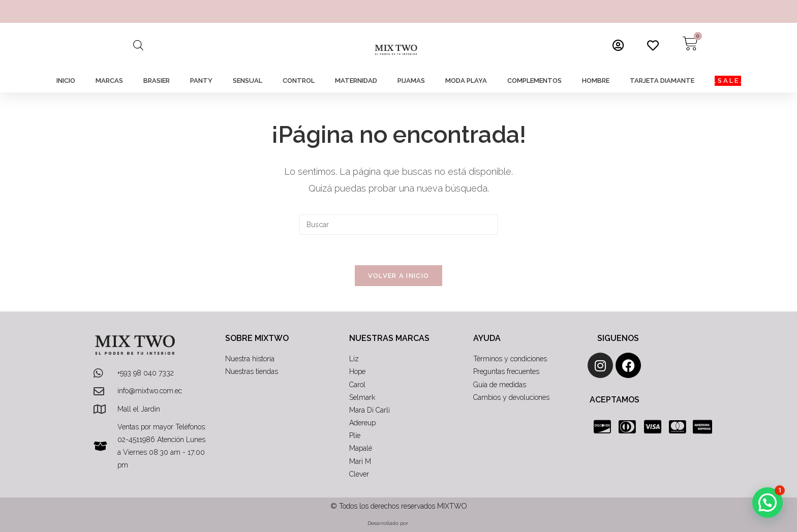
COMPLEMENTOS (534, 81)
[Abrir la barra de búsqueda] (138, 45)
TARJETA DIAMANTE (662, 81)
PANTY (201, 81)
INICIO (66, 81)
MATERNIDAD (356, 81)
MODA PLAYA (466, 81)
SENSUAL (248, 81)
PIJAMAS (411, 81)
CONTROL (299, 81)
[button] (768, 503)
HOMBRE (596, 81)
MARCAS (109, 81)
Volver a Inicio (399, 276)
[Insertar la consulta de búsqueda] (398, 225)
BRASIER (157, 81)
